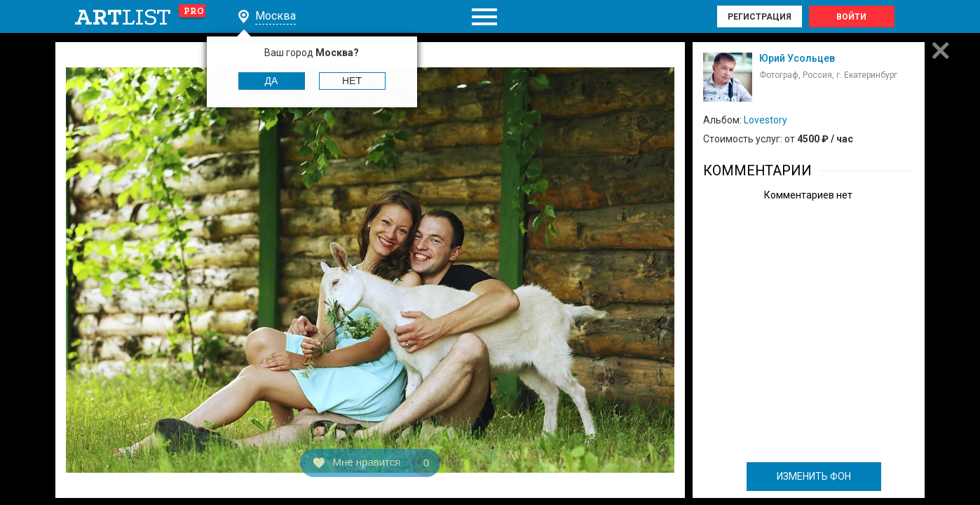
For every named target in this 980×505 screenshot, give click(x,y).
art (141, 17)
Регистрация (760, 17)
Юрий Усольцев (797, 58)
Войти (851, 17)
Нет (352, 81)
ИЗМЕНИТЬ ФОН (814, 476)
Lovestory (765, 120)
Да (272, 81)
